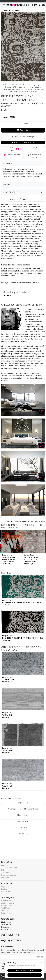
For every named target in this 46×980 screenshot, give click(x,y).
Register (4, 889)
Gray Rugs (23, 834)
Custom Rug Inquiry (34, 155)
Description (9, 161)
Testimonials (6, 873)
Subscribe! (39, 957)
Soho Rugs (5, 911)
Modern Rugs (23, 821)
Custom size (23, 123)
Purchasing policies (9, 875)
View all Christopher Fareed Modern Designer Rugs (25, 521)
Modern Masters (7, 903)
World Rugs (6, 908)
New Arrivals (6, 901)
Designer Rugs (7, 602)
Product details (11, 190)
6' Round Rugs (23, 840)
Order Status (6, 892)
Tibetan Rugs (7, 564)
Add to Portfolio (12, 155)
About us (5, 865)
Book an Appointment (11, 11)
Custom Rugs (6, 913)
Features (8, 182)
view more (5, 380)
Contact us (5, 877)
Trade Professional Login (23, 137)
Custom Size (34, 149)
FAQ (3, 870)
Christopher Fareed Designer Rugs (23, 815)
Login (3, 887)
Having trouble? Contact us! (23, 142)
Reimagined (6, 688)
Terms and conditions (9, 868)
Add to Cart (23, 130)
